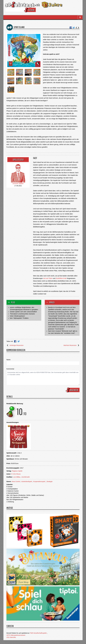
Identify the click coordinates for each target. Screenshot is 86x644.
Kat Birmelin (26, 477)
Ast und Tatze (48, 278)
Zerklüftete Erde (61, 278)
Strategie (49, 481)
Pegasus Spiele (17, 471)
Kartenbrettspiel (27, 481)
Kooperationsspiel (39, 481)
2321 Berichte (11, 637)
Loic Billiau (17, 477)
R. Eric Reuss (16, 474)
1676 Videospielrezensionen (16, 635)
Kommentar (10, 369)
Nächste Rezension (72, 345)
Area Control (16, 481)
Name (8, 360)
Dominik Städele (18, 184)
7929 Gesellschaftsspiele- (38, 633)
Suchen (30, 10)
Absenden (73, 390)
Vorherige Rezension (15, 345)
